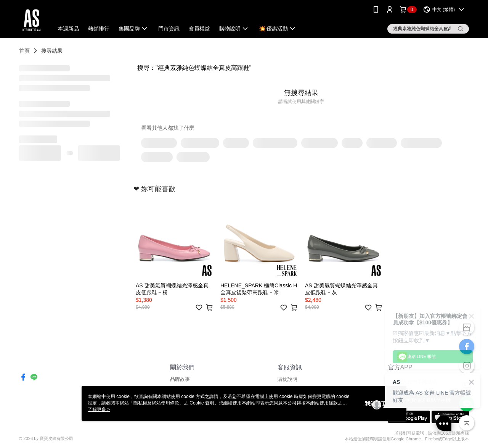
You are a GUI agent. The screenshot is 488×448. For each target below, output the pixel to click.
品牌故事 (180, 379)
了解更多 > (99, 409)
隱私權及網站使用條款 (156, 403)
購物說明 (287, 379)
